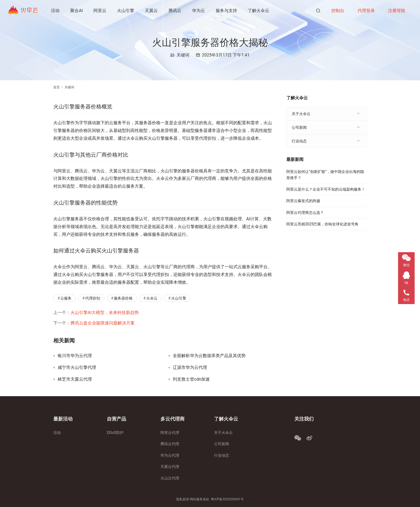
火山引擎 (126, 11)
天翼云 (152, 11)
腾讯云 (175, 11)
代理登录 (366, 11)
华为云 (199, 11)
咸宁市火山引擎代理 (77, 368)
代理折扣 (93, 298)
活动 (56, 11)
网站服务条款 (200, 499)
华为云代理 (170, 455)
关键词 (183, 55)
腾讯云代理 (170, 444)
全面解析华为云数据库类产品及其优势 (209, 356)
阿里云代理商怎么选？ (305, 213)
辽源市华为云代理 (190, 368)
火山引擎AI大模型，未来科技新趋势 (105, 313)
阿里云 (100, 11)
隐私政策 (183, 499)
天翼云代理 (170, 467)
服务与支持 (227, 11)
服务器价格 (123, 298)
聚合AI (77, 11)
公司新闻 (299, 127)
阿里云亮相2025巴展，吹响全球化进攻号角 (322, 224)
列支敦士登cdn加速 (191, 379)
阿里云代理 (170, 433)
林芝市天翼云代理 (75, 379)
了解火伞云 (259, 11)
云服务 (66, 298)
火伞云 (152, 298)
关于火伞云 (301, 114)
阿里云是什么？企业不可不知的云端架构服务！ (326, 189)
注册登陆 (397, 11)
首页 (57, 87)
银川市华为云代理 (75, 356)
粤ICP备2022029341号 (227, 499)
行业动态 (299, 141)
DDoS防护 (115, 433)
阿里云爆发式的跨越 (303, 201)
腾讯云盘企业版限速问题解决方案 (103, 323)
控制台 (338, 11)
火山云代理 (170, 478)
